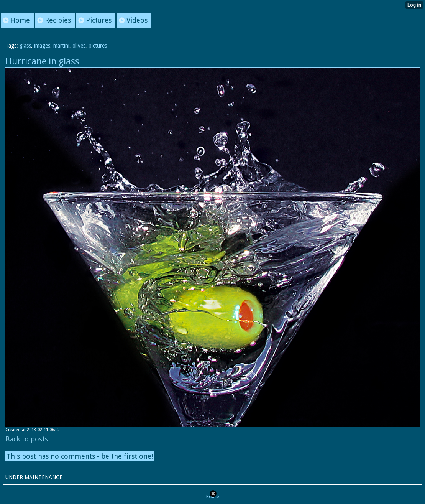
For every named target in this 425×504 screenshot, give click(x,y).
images (42, 46)
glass (25, 46)
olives (79, 46)
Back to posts (27, 439)
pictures (98, 46)
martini (61, 46)
